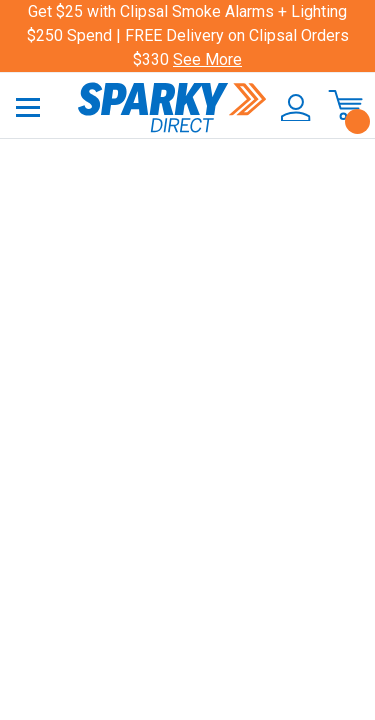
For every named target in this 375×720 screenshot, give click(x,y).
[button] (289, 108)
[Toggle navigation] (28, 106)
